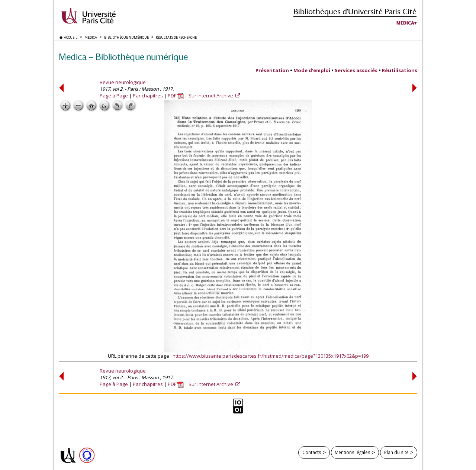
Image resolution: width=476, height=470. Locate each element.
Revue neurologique (123, 82)
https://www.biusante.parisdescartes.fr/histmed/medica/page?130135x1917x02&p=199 (271, 356)
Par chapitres (148, 96)
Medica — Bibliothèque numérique (123, 57)
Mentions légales (353, 452)
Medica (405, 23)
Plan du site (396, 452)
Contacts (312, 452)
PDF (176, 96)
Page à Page (114, 96)
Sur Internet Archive (211, 96)
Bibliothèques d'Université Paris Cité (355, 11)
